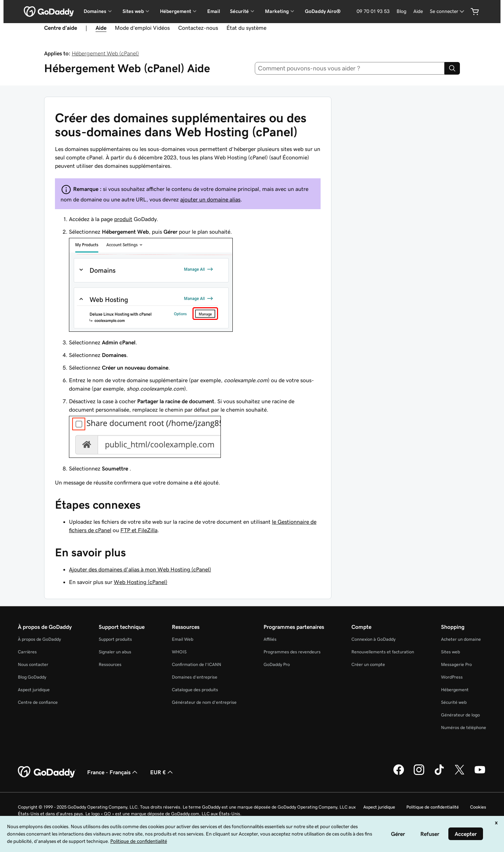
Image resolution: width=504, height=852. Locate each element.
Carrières (27, 652)
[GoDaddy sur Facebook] (399, 774)
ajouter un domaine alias (210, 199)
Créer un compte (368, 664)
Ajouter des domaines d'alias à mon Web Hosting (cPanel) (140, 569)
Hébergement (455, 690)
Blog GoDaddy (32, 677)
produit (123, 219)
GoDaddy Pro (277, 664)
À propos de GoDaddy (39, 639)
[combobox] (350, 68)
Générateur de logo (460, 715)
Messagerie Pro (456, 664)
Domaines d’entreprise (195, 677)
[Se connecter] (448, 11)
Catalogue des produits (195, 690)
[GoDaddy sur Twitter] (460, 774)
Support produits (115, 639)
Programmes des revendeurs (292, 652)
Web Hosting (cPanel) (141, 582)
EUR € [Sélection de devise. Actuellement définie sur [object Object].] (162, 772)
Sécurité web (454, 702)
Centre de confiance (38, 702)
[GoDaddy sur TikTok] (439, 774)
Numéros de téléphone (464, 727)
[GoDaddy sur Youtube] (480, 774)
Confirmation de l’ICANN (197, 664)
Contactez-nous (198, 28)
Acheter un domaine (461, 639)
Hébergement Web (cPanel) (105, 53)
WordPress (452, 677)
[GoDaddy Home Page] (47, 772)
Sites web (450, 652)
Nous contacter (33, 664)
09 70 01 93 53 (373, 11)
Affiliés (270, 639)
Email (214, 11)
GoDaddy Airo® (323, 11)
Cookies (478, 807)
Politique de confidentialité (433, 807)
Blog (401, 11)
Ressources (110, 664)
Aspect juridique (34, 690)
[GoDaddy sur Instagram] (419, 774)
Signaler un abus (115, 652)
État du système (246, 28)
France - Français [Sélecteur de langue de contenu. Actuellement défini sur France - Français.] (113, 772)
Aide (418, 11)
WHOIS (179, 652)
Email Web (183, 639)
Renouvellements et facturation (383, 652)
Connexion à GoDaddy (373, 639)
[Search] (452, 68)
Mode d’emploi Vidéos (142, 28)
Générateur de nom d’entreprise (204, 702)
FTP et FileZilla (139, 530)
